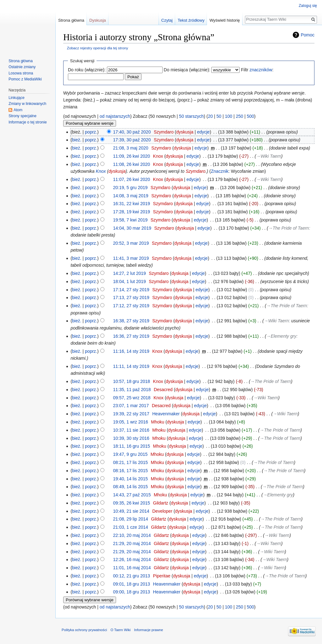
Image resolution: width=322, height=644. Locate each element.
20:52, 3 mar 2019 (131, 243)
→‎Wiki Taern (268, 156)
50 (219, 116)
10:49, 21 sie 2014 (131, 511)
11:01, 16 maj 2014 (132, 568)
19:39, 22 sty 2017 (131, 414)
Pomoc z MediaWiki (25, 79)
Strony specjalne (22, 116)
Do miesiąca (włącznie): (187, 70)
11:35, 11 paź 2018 (132, 390)
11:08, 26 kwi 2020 (132, 164)
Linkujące (17, 98)
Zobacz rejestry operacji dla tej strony (98, 48)
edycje (203, 132)
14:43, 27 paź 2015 (132, 495)
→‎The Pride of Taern (289, 228)
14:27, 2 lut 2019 (130, 273)
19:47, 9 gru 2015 (130, 454)
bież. (77, 140)
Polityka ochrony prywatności (84, 630)
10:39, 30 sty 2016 (131, 438)
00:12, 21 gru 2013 (132, 576)
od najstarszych (115, 116)
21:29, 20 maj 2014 (132, 543)
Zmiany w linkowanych (27, 104)
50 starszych (191, 116)
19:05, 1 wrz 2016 (131, 422)
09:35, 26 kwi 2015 (132, 503)
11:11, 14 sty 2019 (131, 366)
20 (210, 116)
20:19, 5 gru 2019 (130, 188)
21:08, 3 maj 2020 (131, 148)
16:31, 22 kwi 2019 (132, 204)
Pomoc (308, 35)
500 (250, 116)
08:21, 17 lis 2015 (131, 462)
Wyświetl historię (225, 20)
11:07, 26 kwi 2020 (132, 179)
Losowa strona (21, 73)
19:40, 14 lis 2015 (131, 479)
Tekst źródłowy (191, 20)
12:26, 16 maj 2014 (132, 559)
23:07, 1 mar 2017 (131, 406)
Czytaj (167, 20)
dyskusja (185, 132)
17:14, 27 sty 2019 (131, 290)
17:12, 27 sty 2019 (131, 306)
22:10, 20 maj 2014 (132, 535)
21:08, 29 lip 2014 (131, 519)
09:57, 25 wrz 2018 (132, 398)
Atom (18, 110)
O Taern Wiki (120, 630)
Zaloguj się (308, 6)
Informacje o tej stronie (28, 122)
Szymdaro (195, 171)
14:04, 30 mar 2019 (132, 228)
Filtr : (257, 70)
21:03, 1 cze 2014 (131, 527)
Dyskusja (98, 20)
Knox (101, 171)
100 (228, 116)
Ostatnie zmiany (22, 67)
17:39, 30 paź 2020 (132, 140)
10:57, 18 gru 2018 (132, 381)
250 (239, 116)
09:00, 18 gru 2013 (132, 592)
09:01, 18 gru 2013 (132, 584)
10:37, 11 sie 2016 (131, 430)
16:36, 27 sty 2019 (131, 336)
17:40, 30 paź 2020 (132, 132)
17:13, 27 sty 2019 (131, 297)
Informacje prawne (148, 630)
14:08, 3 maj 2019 (131, 196)
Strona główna (71, 20)
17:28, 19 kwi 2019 (132, 212)
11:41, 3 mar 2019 (131, 258)
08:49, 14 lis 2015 (131, 487)
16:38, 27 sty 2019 (131, 321)
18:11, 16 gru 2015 (132, 446)
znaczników (261, 70)
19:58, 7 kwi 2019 (130, 220)
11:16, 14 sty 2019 (131, 351)
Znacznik (220, 171)
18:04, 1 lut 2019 (130, 281)
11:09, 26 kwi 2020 (132, 156)
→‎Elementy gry (281, 336)
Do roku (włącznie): (87, 70)
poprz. (91, 132)
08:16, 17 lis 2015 (131, 471)
